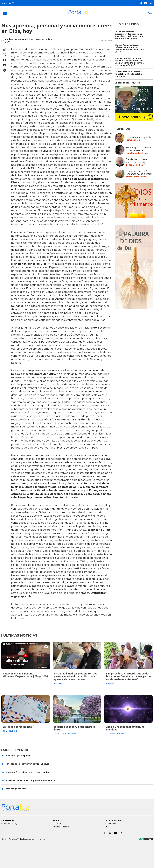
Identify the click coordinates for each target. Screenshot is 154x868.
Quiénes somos (111, 823)
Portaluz (58, 683)
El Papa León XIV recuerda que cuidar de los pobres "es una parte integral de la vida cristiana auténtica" (129, 62)
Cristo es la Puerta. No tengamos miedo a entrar (139, 172)
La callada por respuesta (127, 83)
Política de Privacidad (113, 820)
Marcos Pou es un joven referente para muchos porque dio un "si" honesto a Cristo (129, 48)
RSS (106, 826)
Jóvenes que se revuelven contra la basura (139, 149)
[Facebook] (138, 3)
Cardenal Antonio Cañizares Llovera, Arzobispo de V (29, 41)
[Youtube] (146, 3)
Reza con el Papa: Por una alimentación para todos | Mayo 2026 (25, 675)
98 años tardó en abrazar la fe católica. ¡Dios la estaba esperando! (129, 74)
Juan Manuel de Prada (137, 153)
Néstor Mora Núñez (136, 177)
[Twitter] (142, 3)
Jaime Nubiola (133, 140)
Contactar (57, 823)
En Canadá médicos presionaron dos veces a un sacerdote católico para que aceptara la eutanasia (129, 35)
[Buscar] (150, 13)
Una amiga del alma (16, 788)
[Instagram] (151, 3)
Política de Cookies (61, 826)
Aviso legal (57, 820)
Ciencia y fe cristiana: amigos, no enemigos (137, 161)
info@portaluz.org (9, 823)
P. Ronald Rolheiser (136, 165)
